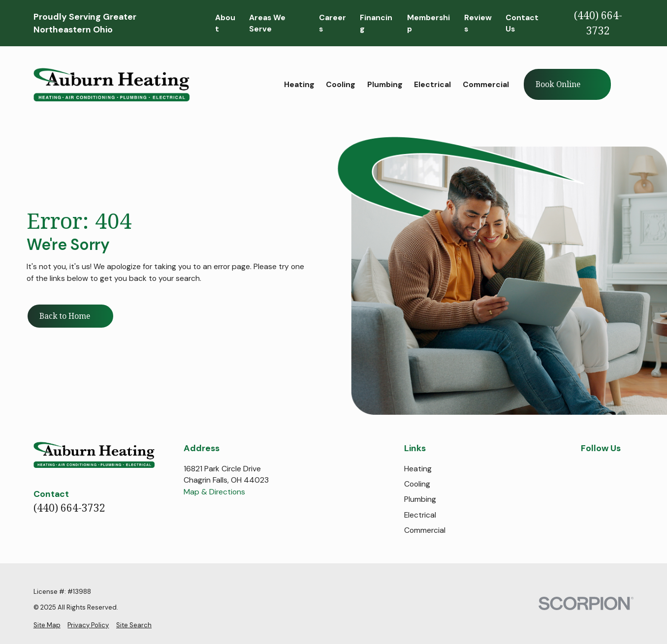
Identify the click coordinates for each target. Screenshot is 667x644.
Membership (429, 23)
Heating (418, 469)
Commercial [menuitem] (486, 84)
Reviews (478, 23)
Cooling (417, 484)
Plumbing (420, 499)
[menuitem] (47, 625)
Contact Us (522, 23)
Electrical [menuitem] (432, 84)
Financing (376, 23)
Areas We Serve (267, 23)
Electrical (420, 515)
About (225, 23)
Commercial (425, 530)
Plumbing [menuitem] (385, 84)
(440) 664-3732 (598, 23)
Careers (333, 23)
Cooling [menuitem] (341, 84)
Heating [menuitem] (299, 84)
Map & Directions (214, 492)
